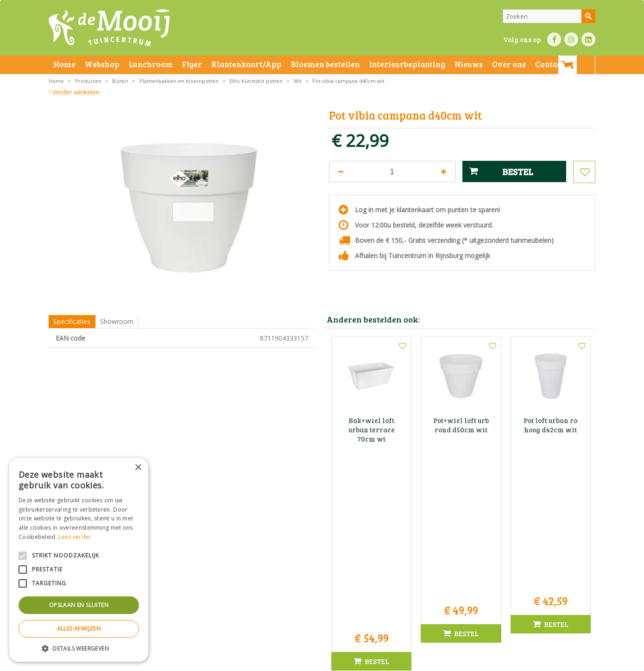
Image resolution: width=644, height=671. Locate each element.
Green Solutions (450, 662)
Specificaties (72, 321)
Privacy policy (344, 662)
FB (554, 39)
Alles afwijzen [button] (79, 629)
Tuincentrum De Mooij (322, 541)
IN (571, 39)
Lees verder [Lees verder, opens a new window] (75, 537)
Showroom (117, 321)
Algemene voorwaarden (146, 662)
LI (588, 39)
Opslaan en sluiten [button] (79, 605)
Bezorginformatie (253, 662)
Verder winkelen (76, 92)
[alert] (79, 560)
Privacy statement (204, 662)
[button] (79, 648)
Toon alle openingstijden (155, 625)
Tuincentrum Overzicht (506, 662)
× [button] (138, 468)
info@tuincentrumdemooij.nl (325, 579)
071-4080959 (325, 570)
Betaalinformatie (301, 662)
